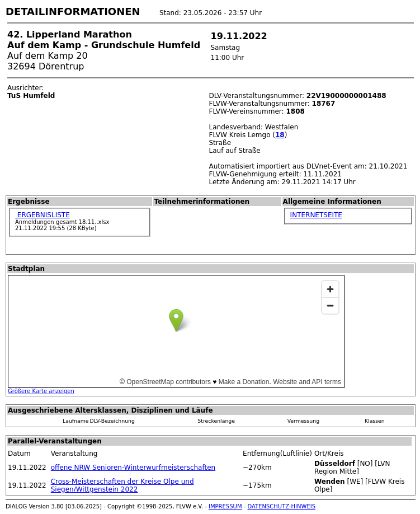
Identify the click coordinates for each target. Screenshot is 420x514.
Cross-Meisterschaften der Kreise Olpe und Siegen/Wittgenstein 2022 (122, 485)
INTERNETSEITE (316, 215)
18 (280, 135)
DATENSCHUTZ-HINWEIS (282, 506)
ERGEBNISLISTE (43, 215)
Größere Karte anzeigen (41, 391)
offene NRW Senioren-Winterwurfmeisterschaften (133, 468)
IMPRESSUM (225, 506)
